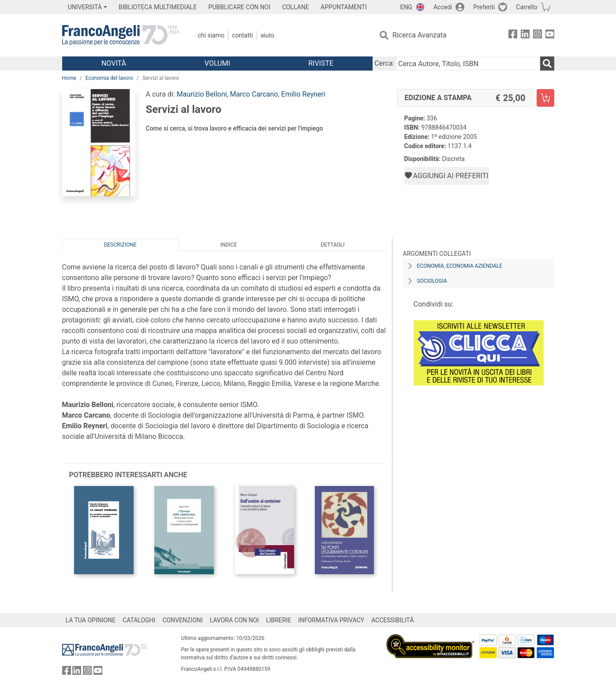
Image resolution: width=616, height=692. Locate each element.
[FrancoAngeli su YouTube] (550, 36)
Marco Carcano (254, 94)
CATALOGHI (139, 620)
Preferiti (484, 7)
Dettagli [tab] (332, 245)
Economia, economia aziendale (460, 266)
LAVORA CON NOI (235, 620)
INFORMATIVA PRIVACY (331, 620)
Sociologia (432, 281)
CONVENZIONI (182, 620)
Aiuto (267, 35)
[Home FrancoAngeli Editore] (121, 35)
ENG (406, 7)
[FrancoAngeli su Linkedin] (525, 36)
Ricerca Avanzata (420, 35)
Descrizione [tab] (120, 245)
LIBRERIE (278, 620)
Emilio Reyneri (303, 94)
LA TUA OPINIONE (91, 620)
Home (69, 78)
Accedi (443, 7)
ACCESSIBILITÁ (392, 620)
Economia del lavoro (109, 78)
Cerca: (384, 63)
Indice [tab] (229, 245)
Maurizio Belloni (202, 94)
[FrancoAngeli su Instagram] (538, 36)
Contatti (243, 35)
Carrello (526, 7)
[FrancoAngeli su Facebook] (513, 36)
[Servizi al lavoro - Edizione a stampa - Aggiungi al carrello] (545, 98)
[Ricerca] (547, 64)
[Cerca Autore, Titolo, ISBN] (468, 64)
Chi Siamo (211, 35)
